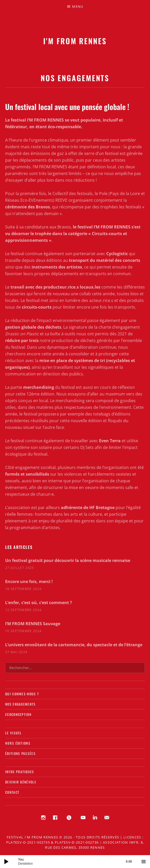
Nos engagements (20, 704)
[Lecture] (6, 862)
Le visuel (14, 733)
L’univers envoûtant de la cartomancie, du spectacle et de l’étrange (74, 645)
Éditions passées (20, 753)
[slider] (78, 862)
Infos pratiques (20, 772)
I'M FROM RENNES (75, 41)
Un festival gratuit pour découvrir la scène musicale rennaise (68, 560)
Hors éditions (18, 743)
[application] (75, 862)
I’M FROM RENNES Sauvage (33, 624)
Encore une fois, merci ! (29, 581)
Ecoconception (18, 714)
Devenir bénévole (21, 782)
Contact (12, 792)
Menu (78, 6)
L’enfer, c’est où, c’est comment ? (39, 603)
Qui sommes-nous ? (22, 694)
